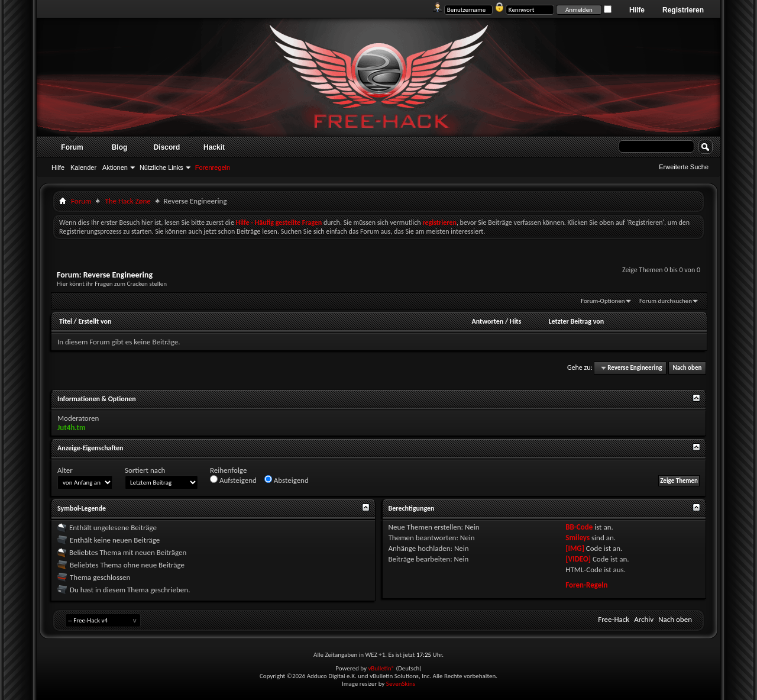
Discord (167, 147)
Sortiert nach (145, 470)
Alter (65, 470)
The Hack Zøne (127, 201)
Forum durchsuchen (666, 301)
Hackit (214, 147)
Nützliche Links (161, 167)
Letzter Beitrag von (577, 321)
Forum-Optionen (603, 301)
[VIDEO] (578, 559)
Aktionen (115, 167)
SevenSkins (401, 684)
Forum (72, 147)
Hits (515, 321)
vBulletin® (381, 668)
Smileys (578, 538)
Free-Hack (614, 619)
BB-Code (579, 527)
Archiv (644, 619)
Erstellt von (95, 321)
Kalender (83, 167)
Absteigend (287, 480)
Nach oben (687, 368)
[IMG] (575, 548)
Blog (120, 147)
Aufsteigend (233, 480)
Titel (66, 321)
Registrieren (683, 10)
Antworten (487, 321)
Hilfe (637, 10)
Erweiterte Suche (684, 167)
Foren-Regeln (586, 585)
